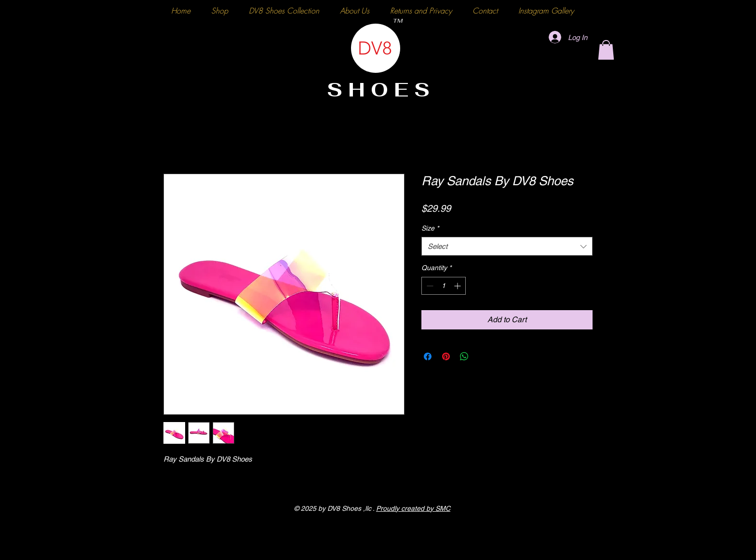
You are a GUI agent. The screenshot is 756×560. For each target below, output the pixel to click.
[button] (606, 50)
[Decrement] (429, 286)
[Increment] (458, 286)
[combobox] (507, 246)
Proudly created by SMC (413, 508)
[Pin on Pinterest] (446, 356)
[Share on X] (483, 356)
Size (430, 228)
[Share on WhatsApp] (464, 356)
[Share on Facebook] (428, 356)
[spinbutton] (444, 286)
